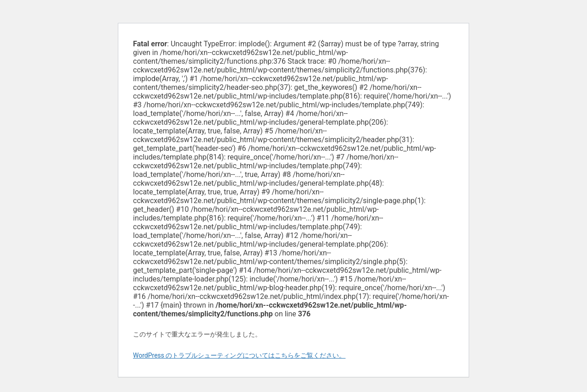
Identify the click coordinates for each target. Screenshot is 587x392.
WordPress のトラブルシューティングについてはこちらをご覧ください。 (239, 355)
